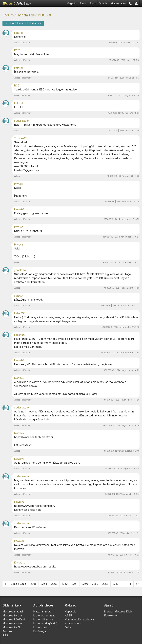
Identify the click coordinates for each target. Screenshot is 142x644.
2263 (54, 584)
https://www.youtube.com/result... (35, 566)
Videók (103, 3)
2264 (44, 584)
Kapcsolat (71, 611)
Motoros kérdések (14, 619)
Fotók (93, 3)
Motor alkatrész (43, 619)
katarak (19, 33)
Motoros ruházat (44, 615)
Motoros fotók (12, 627)
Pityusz (19, 184)
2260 (85, 584)
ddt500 (18, 296)
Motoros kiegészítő (45, 623)
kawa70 (19, 209)
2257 (116, 584)
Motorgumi (40, 627)
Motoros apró (118, 3)
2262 (65, 584)
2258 (105, 584)
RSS (5, 635)
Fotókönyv (111, 615)
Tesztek (7, 631)
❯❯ (138, 584)
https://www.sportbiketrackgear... (35, 506)
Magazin (72, 3)
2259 (95, 584)
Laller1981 (20, 313)
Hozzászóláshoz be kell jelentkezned (23, 23)
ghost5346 (21, 270)
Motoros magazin (13, 611)
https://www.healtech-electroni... (34, 437)
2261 (75, 584)
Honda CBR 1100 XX (34, 15)
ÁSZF (68, 615)
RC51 (17, 50)
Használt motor (43, 611)
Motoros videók (12, 623)
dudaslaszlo (21, 121)
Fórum (83, 3)
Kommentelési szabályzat (81, 619)
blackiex (19, 378)
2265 (33, 584)
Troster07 (20, 138)
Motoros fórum (12, 615)
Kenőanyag (40, 631)
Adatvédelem (73, 623)
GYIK (68, 627)
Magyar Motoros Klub (118, 611)
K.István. (19, 563)
